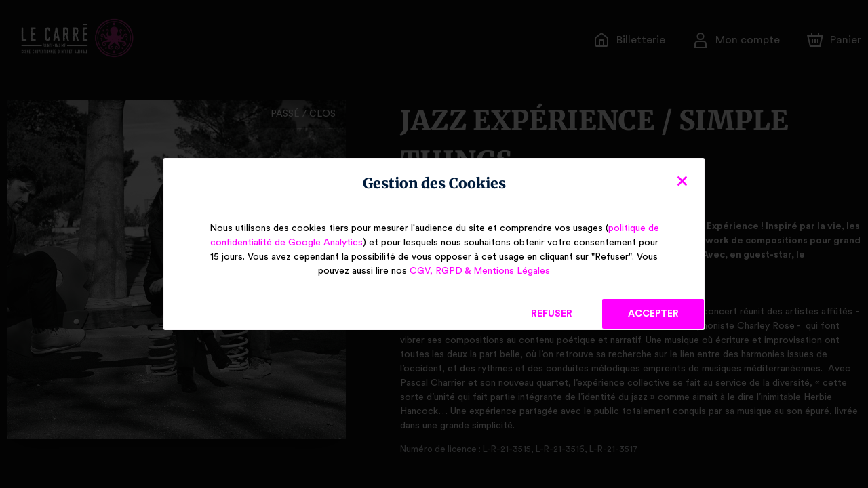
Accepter (653, 314)
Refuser (552, 314)
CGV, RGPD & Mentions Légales (479, 271)
